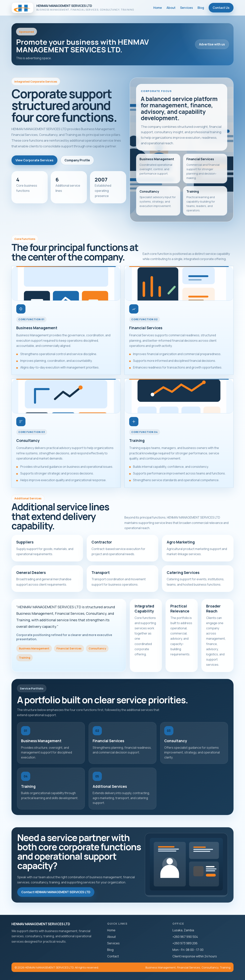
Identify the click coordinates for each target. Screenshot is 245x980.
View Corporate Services (34, 160)
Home (158, 8)
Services (187, 8)
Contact (113, 956)
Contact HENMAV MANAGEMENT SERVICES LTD (56, 892)
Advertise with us (212, 44)
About (171, 8)
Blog (201, 8)
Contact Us (221, 8)
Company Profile (77, 160)
